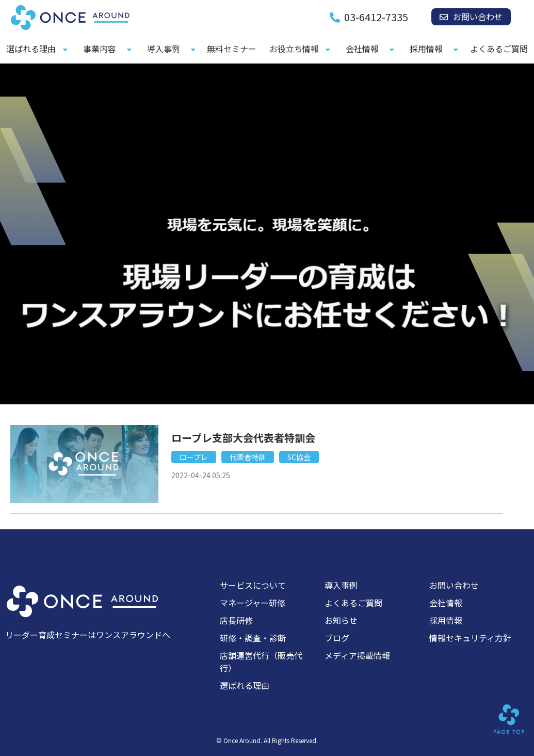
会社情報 (362, 49)
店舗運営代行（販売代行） (261, 661)
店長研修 (236, 620)
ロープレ (194, 457)
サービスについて (253, 585)
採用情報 (426, 49)
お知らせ (341, 620)
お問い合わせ (478, 17)
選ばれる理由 (31, 49)
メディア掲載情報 (357, 655)
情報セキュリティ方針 (470, 638)
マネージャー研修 (253, 603)
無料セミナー (232, 49)
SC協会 (299, 457)
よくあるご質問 (499, 49)
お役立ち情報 (294, 49)
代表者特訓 (248, 457)
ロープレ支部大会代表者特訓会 (243, 438)
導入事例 (164, 49)
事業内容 (100, 49)
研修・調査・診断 (253, 638)
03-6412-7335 (376, 17)
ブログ (337, 638)
